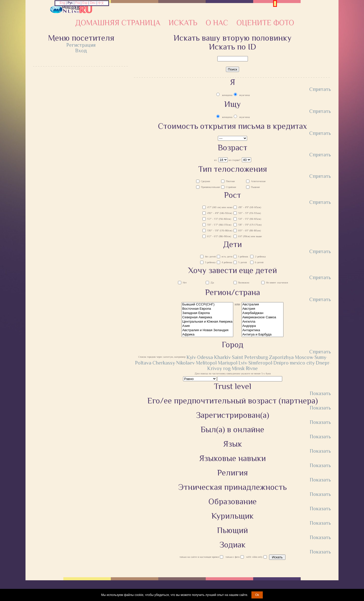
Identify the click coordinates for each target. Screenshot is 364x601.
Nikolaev (185, 363)
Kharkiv (222, 357)
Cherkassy (164, 363)
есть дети (227, 257)
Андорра (263, 326)
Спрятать (320, 89)
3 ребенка (210, 262)
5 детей (243, 262)
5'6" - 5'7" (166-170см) (219, 225)
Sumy (320, 357)
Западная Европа (207, 313)
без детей (210, 257)
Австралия (263, 305)
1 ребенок (243, 257)
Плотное (230, 181)
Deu (93, 3)
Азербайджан (263, 313)
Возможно (244, 283)
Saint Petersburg (250, 357)
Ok (257, 595)
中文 (101, 3)
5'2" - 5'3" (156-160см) (219, 219)
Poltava (143, 363)
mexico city (302, 363)
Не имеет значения (277, 283)
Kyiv (191, 357)
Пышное (255, 187)
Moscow (304, 357)
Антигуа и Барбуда (263, 335)
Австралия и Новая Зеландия (207, 330)
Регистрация (81, 45)
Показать (320, 393)
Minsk (238, 368)
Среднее (205, 181)
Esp (85, 3)
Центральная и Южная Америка (207, 322)
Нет (185, 283)
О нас (217, 23)
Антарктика (263, 330)
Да (212, 283)
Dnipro (281, 363)
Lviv (243, 363)
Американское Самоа (263, 317)
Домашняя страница (118, 23)
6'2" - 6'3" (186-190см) (219, 236)
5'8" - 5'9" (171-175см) (250, 225)
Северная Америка (207, 317)
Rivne (252, 368)
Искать (183, 23)
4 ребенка (227, 262)
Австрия (263, 309)
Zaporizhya (281, 357)
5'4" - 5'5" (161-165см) (250, 219)
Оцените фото (265, 23)
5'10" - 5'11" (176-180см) (220, 231)
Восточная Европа (207, 309)
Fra (77, 3)
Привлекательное (210, 187)
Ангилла (263, 322)
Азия (207, 326)
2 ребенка (260, 257)
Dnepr (323, 363)
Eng (62, 3)
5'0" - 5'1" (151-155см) (250, 213)
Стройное (231, 187)
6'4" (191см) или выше (250, 236)
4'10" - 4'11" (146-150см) (220, 213)
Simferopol (260, 363)
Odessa (205, 357)
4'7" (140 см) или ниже (220, 207)
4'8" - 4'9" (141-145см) (250, 207)
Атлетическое (258, 181)
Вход (81, 51)
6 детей (259, 262)
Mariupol (228, 363)
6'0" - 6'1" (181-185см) (250, 231)
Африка (207, 335)
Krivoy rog (219, 368)
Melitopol (206, 363)
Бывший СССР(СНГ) (207, 305)
